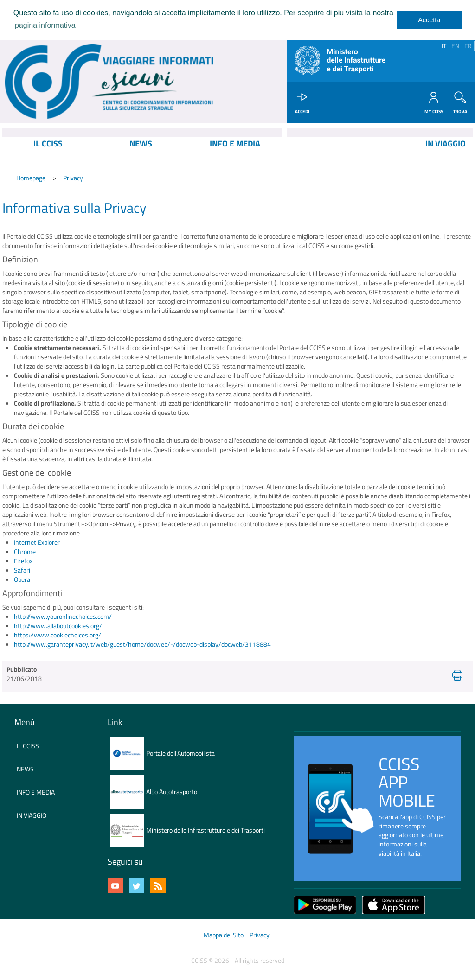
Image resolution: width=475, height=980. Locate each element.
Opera (22, 580)
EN (455, 46)
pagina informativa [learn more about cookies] (45, 25)
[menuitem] (48, 151)
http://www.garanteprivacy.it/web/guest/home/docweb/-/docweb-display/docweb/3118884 (142, 644)
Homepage (31, 178)
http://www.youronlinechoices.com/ (63, 617)
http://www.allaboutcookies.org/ (58, 626)
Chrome (25, 552)
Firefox (23, 561)
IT (444, 46)
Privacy (73, 178)
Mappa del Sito (224, 935)
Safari (22, 570)
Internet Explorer (37, 543)
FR (468, 46)
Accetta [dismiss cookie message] (429, 20)
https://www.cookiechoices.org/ (58, 635)
